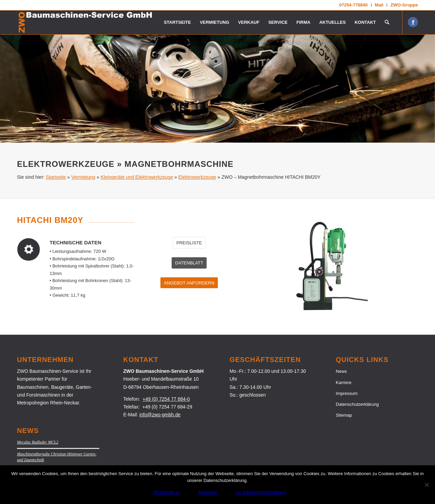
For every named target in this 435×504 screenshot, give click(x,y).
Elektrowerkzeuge (197, 177)
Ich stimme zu (166, 492)
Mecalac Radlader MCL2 (38, 442)
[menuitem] (354, 5)
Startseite (56, 177)
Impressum (347, 393)
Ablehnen (208, 492)
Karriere (344, 383)
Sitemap (344, 415)
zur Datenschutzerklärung (261, 492)
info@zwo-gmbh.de (160, 415)
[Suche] (387, 22)
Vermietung (83, 177)
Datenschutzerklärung (357, 404)
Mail (379, 5)
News (341, 371)
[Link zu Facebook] (413, 22)
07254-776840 (353, 5)
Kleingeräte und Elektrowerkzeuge (137, 177)
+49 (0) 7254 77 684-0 (166, 399)
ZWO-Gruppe (404, 5)
